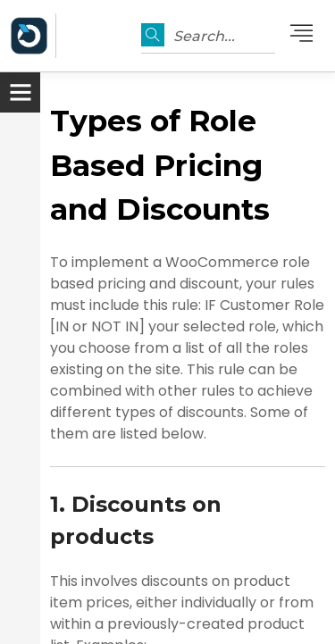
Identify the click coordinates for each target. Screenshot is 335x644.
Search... (204, 36)
